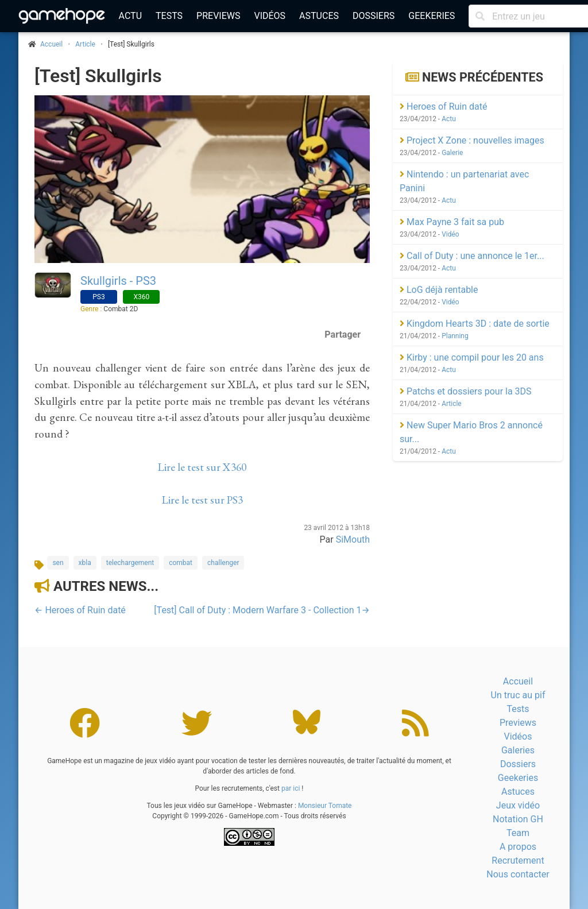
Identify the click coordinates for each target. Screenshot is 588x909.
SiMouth (353, 539)
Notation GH (518, 819)
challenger (223, 563)
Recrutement (518, 860)
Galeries (518, 750)
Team (518, 833)
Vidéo (450, 234)
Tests (169, 16)
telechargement (130, 563)
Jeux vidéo (518, 805)
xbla (85, 563)
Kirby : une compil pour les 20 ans (472, 357)
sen (58, 563)
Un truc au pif (518, 695)
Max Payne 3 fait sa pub (452, 222)
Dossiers (374, 16)
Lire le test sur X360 (202, 467)
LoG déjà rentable (439, 290)
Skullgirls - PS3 (118, 281)
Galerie (452, 153)
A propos (518, 847)
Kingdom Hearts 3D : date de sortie (475, 324)
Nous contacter (518, 874)
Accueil (518, 681)
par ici (291, 788)
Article (85, 44)
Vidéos (270, 16)
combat (181, 563)
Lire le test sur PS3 (202, 500)
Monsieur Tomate (325, 806)
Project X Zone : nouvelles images (472, 140)
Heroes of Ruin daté (443, 107)
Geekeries (432, 16)
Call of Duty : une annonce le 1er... (472, 256)
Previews (218, 16)
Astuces (319, 16)
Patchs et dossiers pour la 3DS (466, 391)
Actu (130, 16)
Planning (455, 336)
